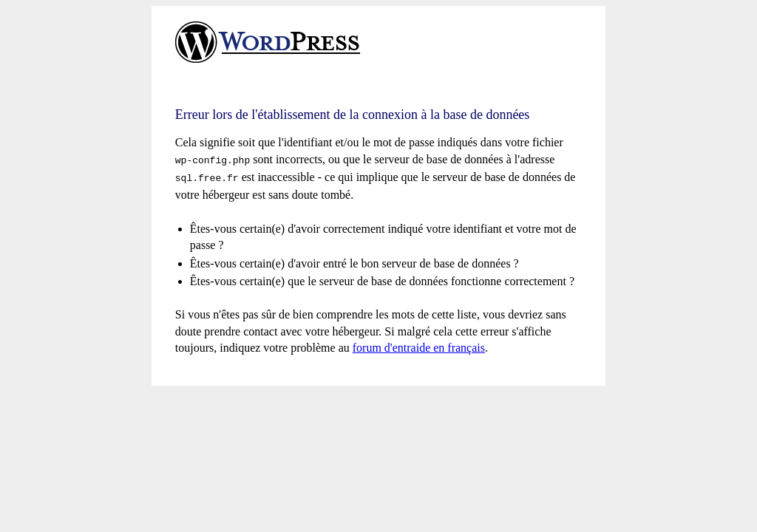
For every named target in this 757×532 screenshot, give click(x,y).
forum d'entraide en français (419, 345)
